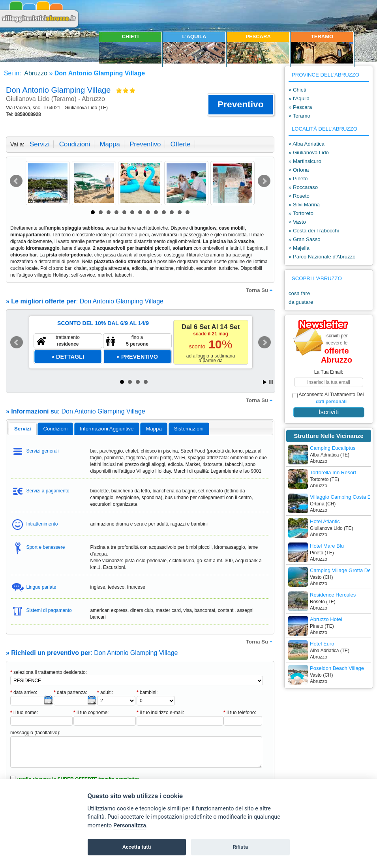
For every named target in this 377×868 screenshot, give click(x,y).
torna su (260, 290)
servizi (39, 144)
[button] (241, 105)
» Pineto (298, 179)
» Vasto (297, 222)
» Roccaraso (303, 187)
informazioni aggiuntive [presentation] (107, 429)
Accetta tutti (137, 847)
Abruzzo (35, 73)
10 (164, 212)
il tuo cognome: (91, 713)
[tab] (23, 429)
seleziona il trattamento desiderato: (49, 672)
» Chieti (297, 90)
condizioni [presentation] (56, 429)
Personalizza (130, 826)
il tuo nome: (24, 713)
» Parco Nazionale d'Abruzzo (322, 257)
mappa (110, 144)
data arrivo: (24, 692)
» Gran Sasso (305, 239)
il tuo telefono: (240, 713)
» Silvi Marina (304, 205)
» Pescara (300, 107)
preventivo (145, 144)
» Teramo (299, 116)
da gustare (301, 302)
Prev (16, 181)
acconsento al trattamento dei (328, 398)
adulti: (105, 692)
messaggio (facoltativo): (35, 733)
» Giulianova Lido (309, 152)
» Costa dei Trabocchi (314, 231)
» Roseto (299, 196)
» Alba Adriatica (307, 144)
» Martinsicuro (305, 161)
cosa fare (299, 293)
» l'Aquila (299, 98)
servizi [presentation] (23, 429)
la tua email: (329, 372)
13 (188, 212)
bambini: (147, 692)
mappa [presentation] (154, 429)
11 (172, 212)
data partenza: (70, 692)
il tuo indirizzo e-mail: (160, 713)
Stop (271, 382)
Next (264, 181)
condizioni (75, 144)
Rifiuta (240, 847)
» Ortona (299, 170)
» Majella (299, 248)
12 (180, 212)
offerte (181, 144)
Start (265, 382)
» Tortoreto (301, 213)
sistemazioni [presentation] (189, 429)
